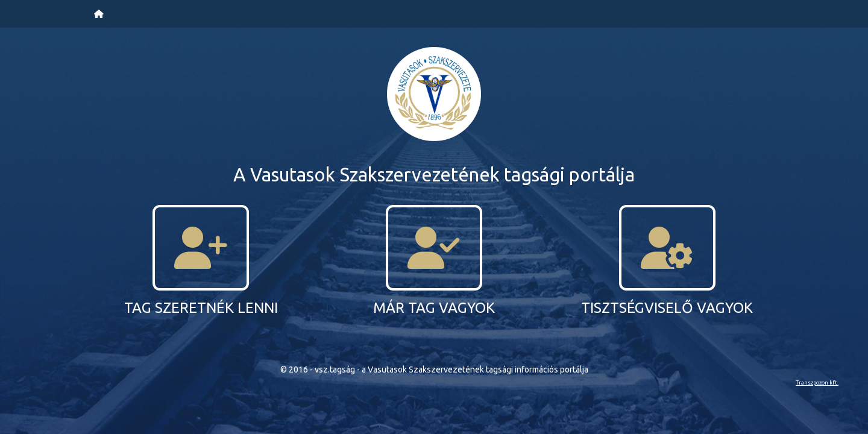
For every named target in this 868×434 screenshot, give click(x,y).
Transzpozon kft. (817, 382)
